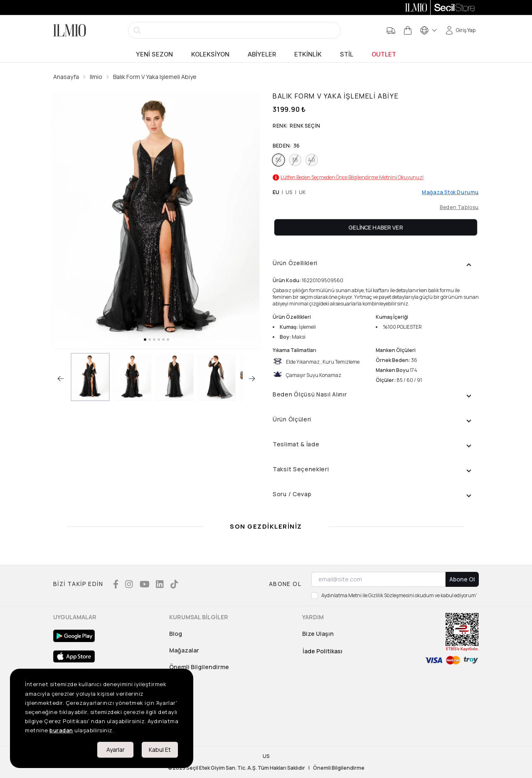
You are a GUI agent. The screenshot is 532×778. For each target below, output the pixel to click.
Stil (347, 54)
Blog (176, 634)
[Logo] (70, 30)
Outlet (384, 54)
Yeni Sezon (154, 54)
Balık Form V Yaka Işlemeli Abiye (155, 77)
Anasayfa (66, 77)
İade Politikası (323, 651)
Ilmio (96, 77)
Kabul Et (160, 750)
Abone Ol (462, 579)
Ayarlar (116, 750)
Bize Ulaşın (318, 634)
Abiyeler (262, 54)
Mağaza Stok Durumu (450, 192)
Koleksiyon (210, 54)
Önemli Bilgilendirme (199, 667)
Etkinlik (308, 54)
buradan (61, 730)
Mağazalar (184, 650)
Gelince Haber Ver (376, 227)
